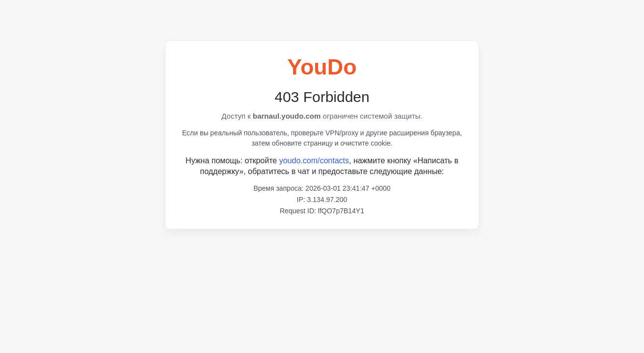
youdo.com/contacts (314, 161)
